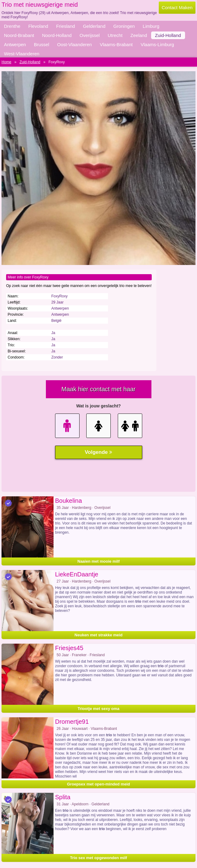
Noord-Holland (57, 35)
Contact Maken (177, 7)
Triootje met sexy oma (99, 709)
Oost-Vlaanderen (74, 44)
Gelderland (94, 26)
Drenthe (12, 26)
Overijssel (90, 35)
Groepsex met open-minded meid (98, 784)
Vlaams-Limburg (157, 44)
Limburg (151, 26)
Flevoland (38, 26)
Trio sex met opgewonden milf (98, 858)
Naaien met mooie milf (98, 561)
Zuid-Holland (168, 35)
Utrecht (115, 35)
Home (6, 62)
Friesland (65, 26)
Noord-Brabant (19, 35)
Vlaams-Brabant (116, 44)
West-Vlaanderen (22, 54)
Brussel (42, 44)
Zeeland (139, 35)
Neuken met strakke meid (99, 635)
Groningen (124, 26)
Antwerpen (15, 44)
